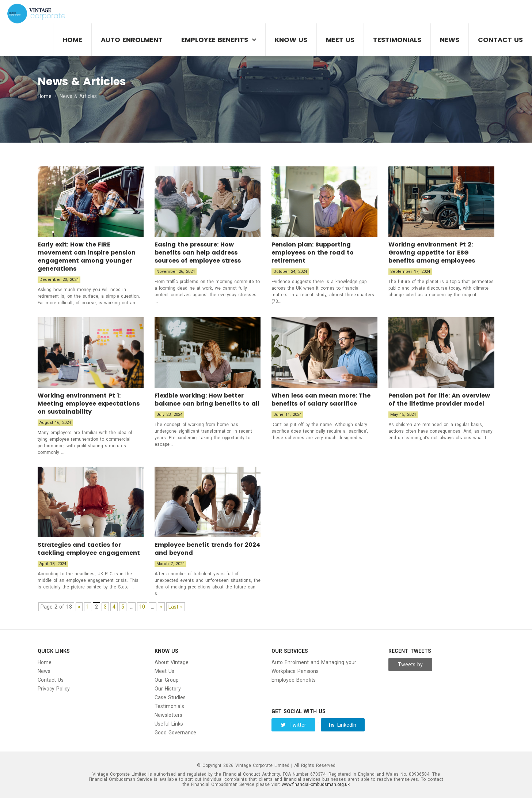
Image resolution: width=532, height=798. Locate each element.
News (450, 40)
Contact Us (500, 40)
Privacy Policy (54, 689)
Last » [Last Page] (176, 607)
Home (72, 40)
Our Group (167, 680)
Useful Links (169, 724)
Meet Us (340, 40)
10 (142, 607)
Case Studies (170, 697)
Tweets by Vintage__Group (411, 666)
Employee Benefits (215, 40)
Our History (168, 689)
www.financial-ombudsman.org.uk (316, 784)
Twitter (294, 725)
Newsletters (168, 715)
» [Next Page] (161, 607)
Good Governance (175, 733)
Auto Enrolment (132, 40)
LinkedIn (343, 725)
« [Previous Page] (79, 607)
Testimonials (397, 40)
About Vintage (172, 662)
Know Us (291, 40)
